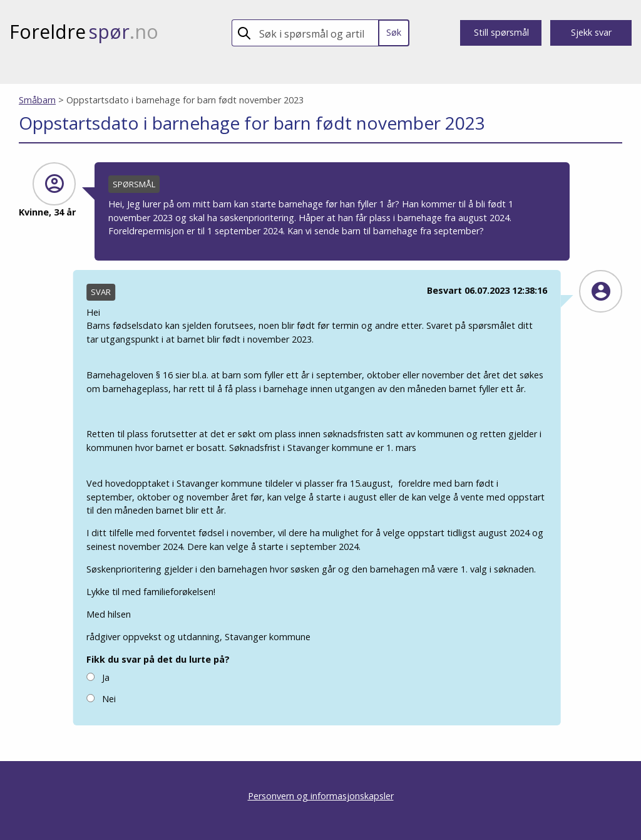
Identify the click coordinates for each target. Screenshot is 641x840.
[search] (316, 33)
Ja (98, 677)
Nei (101, 698)
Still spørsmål (501, 32)
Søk (394, 32)
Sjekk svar (591, 32)
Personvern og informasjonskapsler (321, 796)
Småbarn (37, 100)
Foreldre (84, 32)
